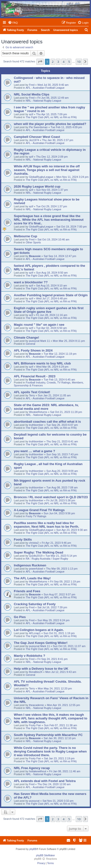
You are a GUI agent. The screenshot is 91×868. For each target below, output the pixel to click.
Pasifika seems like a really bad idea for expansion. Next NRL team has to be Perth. (46, 525)
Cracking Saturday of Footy (35, 604)
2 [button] (53, 62)
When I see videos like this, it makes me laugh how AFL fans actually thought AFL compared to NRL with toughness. (51, 718)
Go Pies (20, 617)
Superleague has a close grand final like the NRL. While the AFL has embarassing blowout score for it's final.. (49, 220)
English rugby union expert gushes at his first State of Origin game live (49, 310)
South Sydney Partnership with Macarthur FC (48, 735)
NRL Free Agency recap (32, 768)
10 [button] (79, 62)
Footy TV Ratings (36, 516)
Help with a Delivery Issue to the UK (41, 669)
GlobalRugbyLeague (41, 177)
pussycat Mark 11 (39, 341)
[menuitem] (13, 23)
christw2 (34, 543)
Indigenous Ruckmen (30, 565)
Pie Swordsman (38, 127)
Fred (32, 85)
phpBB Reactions (45, 859)
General (30, 344)
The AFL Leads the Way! (32, 578)
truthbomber (36, 425)
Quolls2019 (36, 556)
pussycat (34, 801)
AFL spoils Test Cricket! (32, 392)
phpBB (33, 849)
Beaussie (35, 256)
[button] (40, 62)
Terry (32, 395)
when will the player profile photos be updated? (50, 124)
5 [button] (69, 62)
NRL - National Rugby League (43, 101)
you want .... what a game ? (34, 451)
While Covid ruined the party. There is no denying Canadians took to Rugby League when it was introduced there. (50, 751)
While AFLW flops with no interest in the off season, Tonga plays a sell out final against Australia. (47, 170)
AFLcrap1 (35, 633)
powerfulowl (36, 569)
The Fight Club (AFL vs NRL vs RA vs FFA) (51, 117)
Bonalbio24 (36, 672)
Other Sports (33, 242)
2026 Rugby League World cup (37, 186)
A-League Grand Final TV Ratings (39, 510)
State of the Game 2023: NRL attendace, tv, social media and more (46, 407)
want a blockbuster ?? (31, 282)
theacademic (36, 705)
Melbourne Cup (25, 236)
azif (31, 114)
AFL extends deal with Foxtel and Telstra (45, 781)
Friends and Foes (27, 591)
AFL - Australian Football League (45, 88)
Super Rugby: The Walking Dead (38, 552)
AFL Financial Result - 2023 (35, 376)
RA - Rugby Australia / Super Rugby (47, 559)
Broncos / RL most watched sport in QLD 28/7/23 (51, 497)
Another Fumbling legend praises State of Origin (51, 295)
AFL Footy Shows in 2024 (33, 350)
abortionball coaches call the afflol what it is (47, 422)
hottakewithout (37, 771)
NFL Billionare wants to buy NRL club (42, 363)
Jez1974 (34, 140)
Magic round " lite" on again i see (39, 325)
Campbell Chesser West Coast (37, 137)
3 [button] (58, 62)
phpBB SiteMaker (46, 855)
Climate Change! (26, 338)
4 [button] (64, 62)
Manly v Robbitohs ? (29, 656)
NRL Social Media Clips (32, 94)
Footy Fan (35, 725)
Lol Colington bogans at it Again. (39, 630)
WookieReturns (38, 412)
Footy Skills (23, 539)
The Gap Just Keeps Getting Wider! (41, 643)
